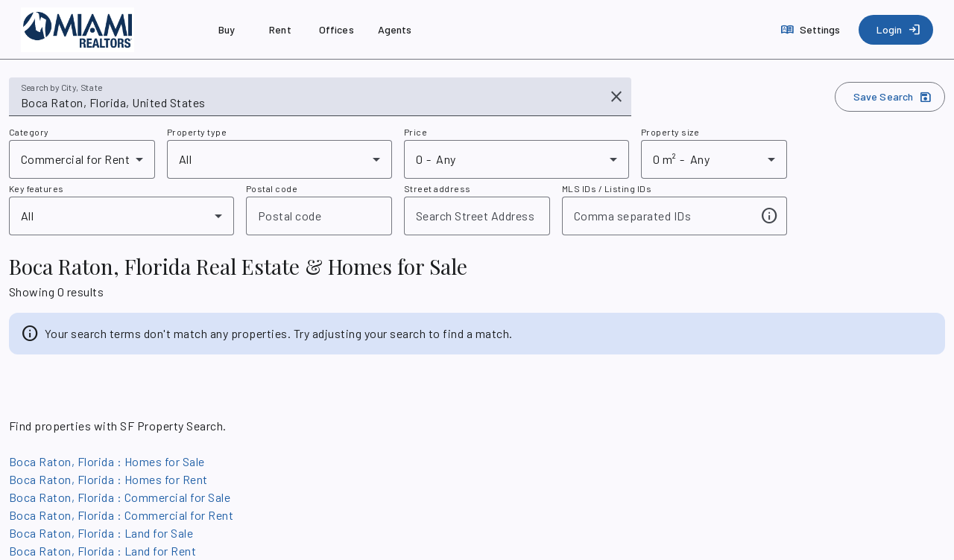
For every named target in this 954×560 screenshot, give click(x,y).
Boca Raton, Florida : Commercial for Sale (120, 497)
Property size (670, 132)
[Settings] (812, 30)
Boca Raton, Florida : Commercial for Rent (121, 515)
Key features (37, 188)
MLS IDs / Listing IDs (607, 188)
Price (416, 132)
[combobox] (310, 103)
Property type (197, 132)
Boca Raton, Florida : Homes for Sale (107, 461)
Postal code (272, 188)
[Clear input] (616, 97)
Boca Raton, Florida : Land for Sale (101, 533)
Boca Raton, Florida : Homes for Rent (108, 479)
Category (29, 132)
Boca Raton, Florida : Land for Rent (102, 551)
